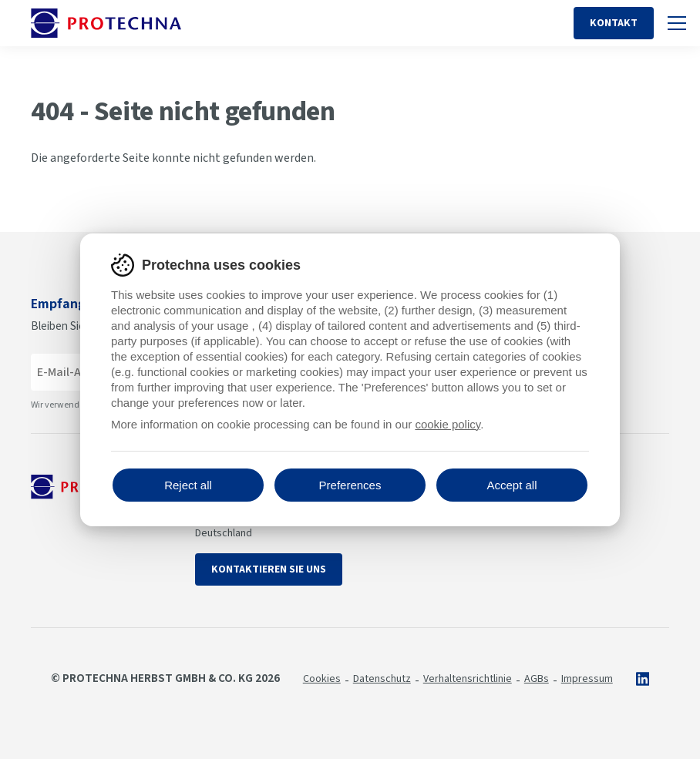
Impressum (587, 679)
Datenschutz (382, 679)
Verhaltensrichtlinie (468, 679)
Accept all (512, 485)
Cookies (322, 679)
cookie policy (448, 424)
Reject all (188, 485)
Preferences (350, 485)
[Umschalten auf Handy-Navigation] (677, 23)
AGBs (537, 679)
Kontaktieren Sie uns (269, 569)
